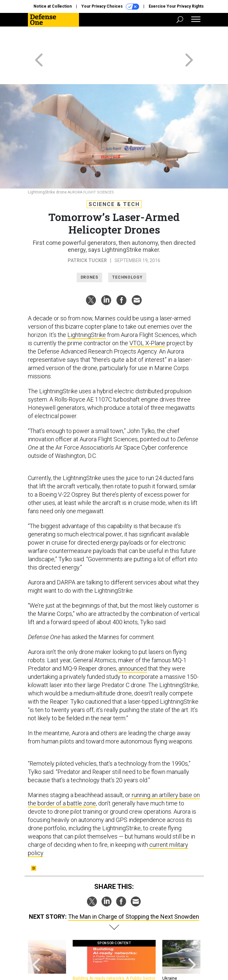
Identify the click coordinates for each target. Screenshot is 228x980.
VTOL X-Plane (147, 319)
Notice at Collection (53, 6)
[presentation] (36, 940)
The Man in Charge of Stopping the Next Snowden (134, 893)
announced (133, 645)
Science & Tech (114, 180)
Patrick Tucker (87, 237)
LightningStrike (87, 311)
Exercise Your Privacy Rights (176, 6)
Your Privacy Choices (110, 7)
